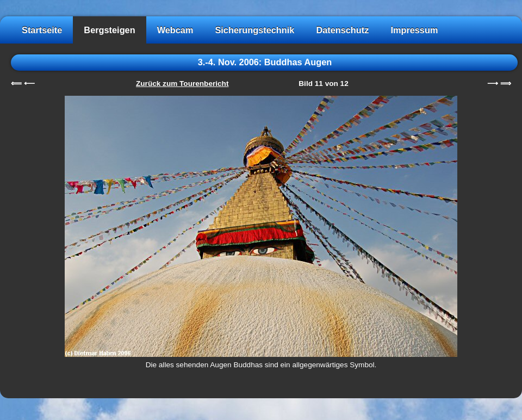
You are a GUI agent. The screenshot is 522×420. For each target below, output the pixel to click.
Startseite (42, 30)
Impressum (414, 30)
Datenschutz (342, 30)
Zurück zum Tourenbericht (182, 84)
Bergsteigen (109, 30)
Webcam (175, 30)
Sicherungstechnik (254, 30)
